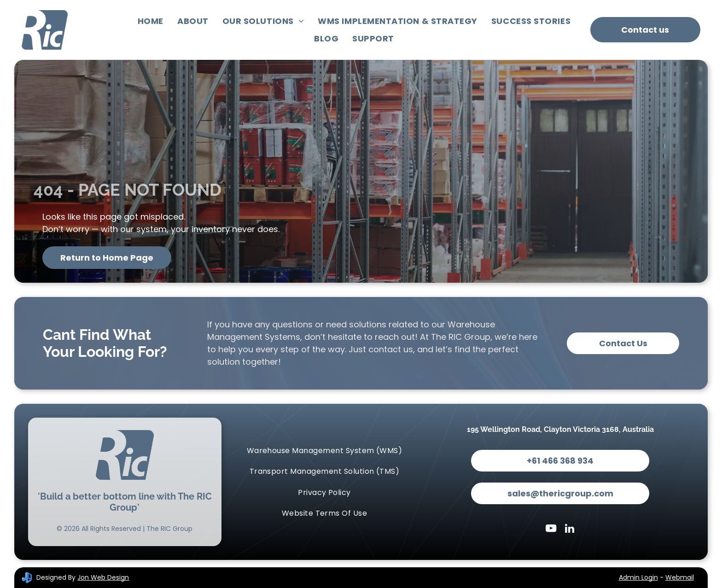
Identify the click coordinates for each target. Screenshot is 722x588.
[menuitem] (151, 21)
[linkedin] (569, 530)
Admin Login (638, 577)
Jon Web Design (103, 577)
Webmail (680, 577)
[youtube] (551, 530)
